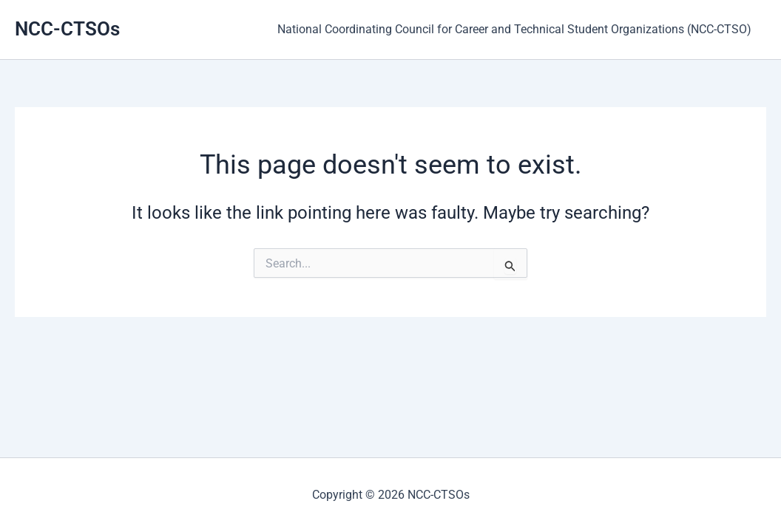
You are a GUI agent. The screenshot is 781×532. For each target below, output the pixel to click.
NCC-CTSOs (67, 29)
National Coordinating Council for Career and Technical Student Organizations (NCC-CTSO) (517, 29)
